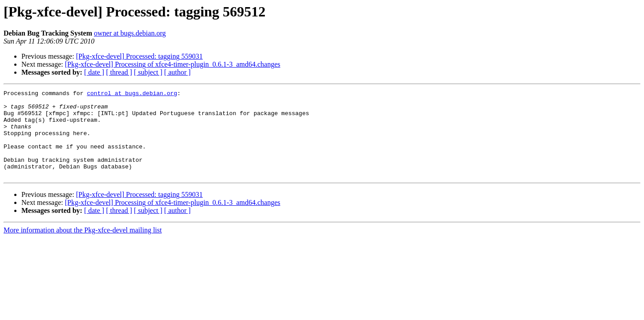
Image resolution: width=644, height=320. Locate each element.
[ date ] (94, 72)
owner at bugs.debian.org (130, 33)
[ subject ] (148, 72)
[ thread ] (119, 72)
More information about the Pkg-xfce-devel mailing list (83, 247)
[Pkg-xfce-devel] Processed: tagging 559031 (140, 56)
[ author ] (178, 72)
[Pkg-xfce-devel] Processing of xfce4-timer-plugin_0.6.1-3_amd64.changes (173, 64)
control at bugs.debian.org (132, 94)
